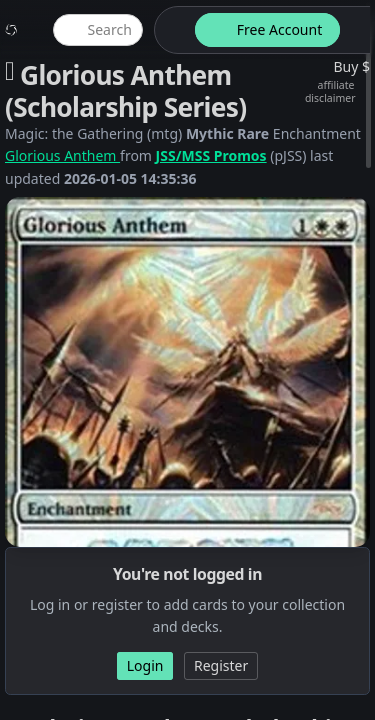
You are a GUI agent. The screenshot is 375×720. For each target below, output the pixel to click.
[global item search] (98, 30)
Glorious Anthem (62, 155)
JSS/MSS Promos (211, 155)
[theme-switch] (171, 30)
